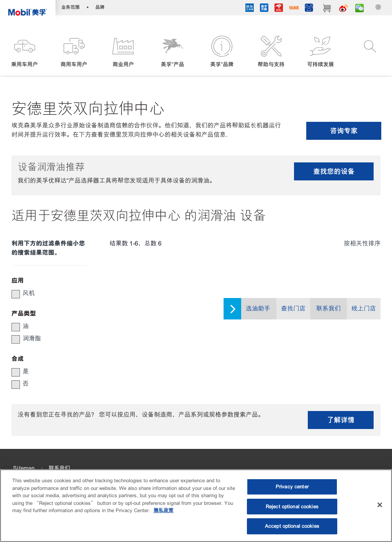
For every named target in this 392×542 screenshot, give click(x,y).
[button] (25, 52)
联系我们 (328, 309)
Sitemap (24, 468)
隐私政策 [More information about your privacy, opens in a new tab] (163, 510)
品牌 (100, 7)
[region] (196, 506)
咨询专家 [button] (344, 131)
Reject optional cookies (292, 507)
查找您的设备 (334, 171)
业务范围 (70, 7)
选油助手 (258, 309)
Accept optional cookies (292, 526)
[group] (45, 293)
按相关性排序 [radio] (362, 243)
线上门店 (364, 309)
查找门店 (293, 309)
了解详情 (341, 420)
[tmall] (264, 9)
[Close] (380, 505)
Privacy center (292, 487)
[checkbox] (16, 294)
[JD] (279, 9)
